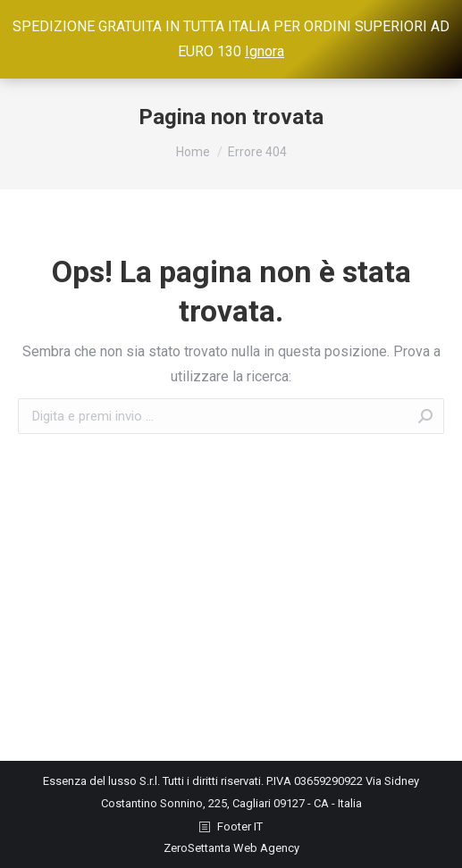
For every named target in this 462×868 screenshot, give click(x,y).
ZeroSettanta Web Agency (231, 848)
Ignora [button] (265, 51)
